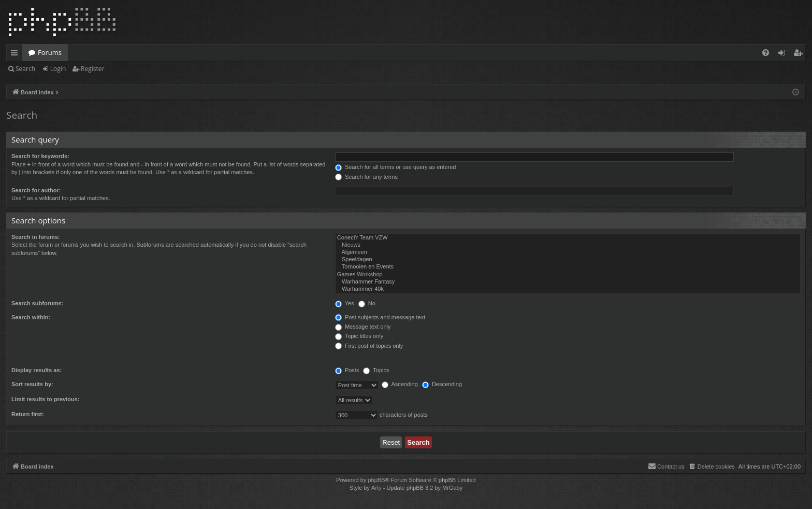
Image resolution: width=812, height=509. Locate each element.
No (367, 303)
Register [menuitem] (800, 54)
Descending (442, 384)
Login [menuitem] (784, 54)
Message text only (363, 327)
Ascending (400, 384)
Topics (376, 370)
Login (58, 69)
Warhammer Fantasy (568, 282)
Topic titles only (359, 336)
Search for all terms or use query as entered (396, 167)
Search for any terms (366, 177)
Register (92, 69)
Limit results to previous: (45, 399)
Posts (347, 370)
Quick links (16, 54)
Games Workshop (568, 275)
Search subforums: (37, 303)
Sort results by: (32, 384)
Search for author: (36, 190)
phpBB (376, 480)
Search (25, 69)
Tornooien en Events (568, 267)
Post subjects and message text (380, 317)
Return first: (28, 414)
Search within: (31, 317)
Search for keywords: (40, 156)
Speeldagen (568, 260)
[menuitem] (766, 53)
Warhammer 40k (568, 289)
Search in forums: (36, 237)
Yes (345, 303)
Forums (50, 52)
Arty (376, 488)
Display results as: (37, 370)
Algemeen (568, 252)
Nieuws (568, 245)
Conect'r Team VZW (568, 238)
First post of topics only (369, 346)
